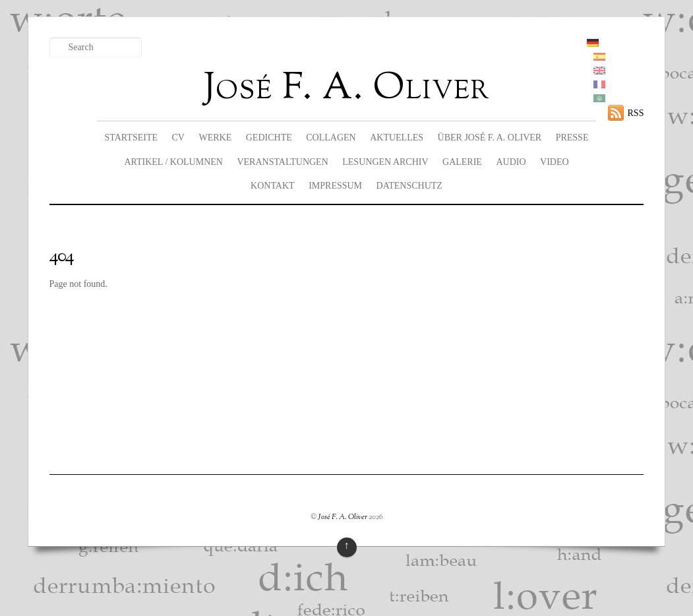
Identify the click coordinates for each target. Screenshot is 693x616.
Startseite (131, 138)
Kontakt (273, 186)
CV (178, 138)
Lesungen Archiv (385, 162)
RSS (636, 113)
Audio (511, 162)
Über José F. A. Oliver (490, 138)
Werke (215, 138)
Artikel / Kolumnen (173, 162)
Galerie (462, 162)
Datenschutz (409, 186)
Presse (572, 138)
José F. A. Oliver (343, 517)
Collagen (331, 138)
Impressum (335, 186)
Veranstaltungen (282, 162)
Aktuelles (397, 138)
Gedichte (269, 138)
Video (555, 162)
